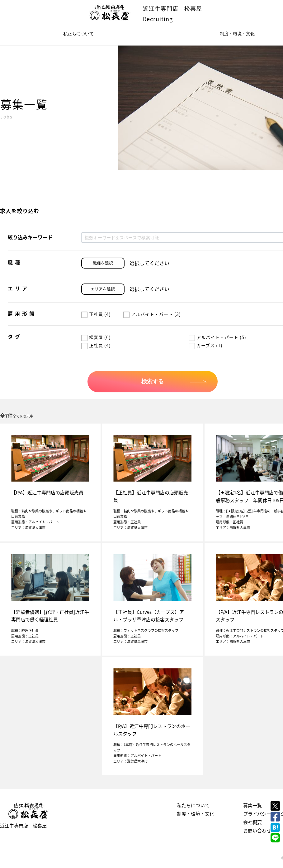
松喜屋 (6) (96, 337)
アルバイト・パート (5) (217, 337)
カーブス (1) (206, 345)
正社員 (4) (96, 314)
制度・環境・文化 (196, 814)
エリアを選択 (103, 289)
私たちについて (78, 34)
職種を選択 (103, 263)
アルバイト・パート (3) (152, 314)
